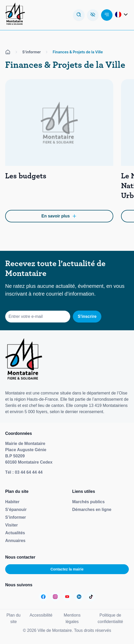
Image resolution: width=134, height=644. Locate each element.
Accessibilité (41, 615)
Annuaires (15, 541)
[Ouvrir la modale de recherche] (79, 15)
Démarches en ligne (92, 510)
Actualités (15, 533)
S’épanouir (16, 510)
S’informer (16, 517)
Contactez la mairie (67, 569)
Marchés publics (89, 502)
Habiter (12, 502)
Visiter (12, 525)
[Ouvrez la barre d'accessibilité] (93, 15)
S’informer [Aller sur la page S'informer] (31, 52)
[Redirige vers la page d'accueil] (15, 15)
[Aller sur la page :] (43, 597)
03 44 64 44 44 (29, 472)
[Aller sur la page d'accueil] (8, 52)
